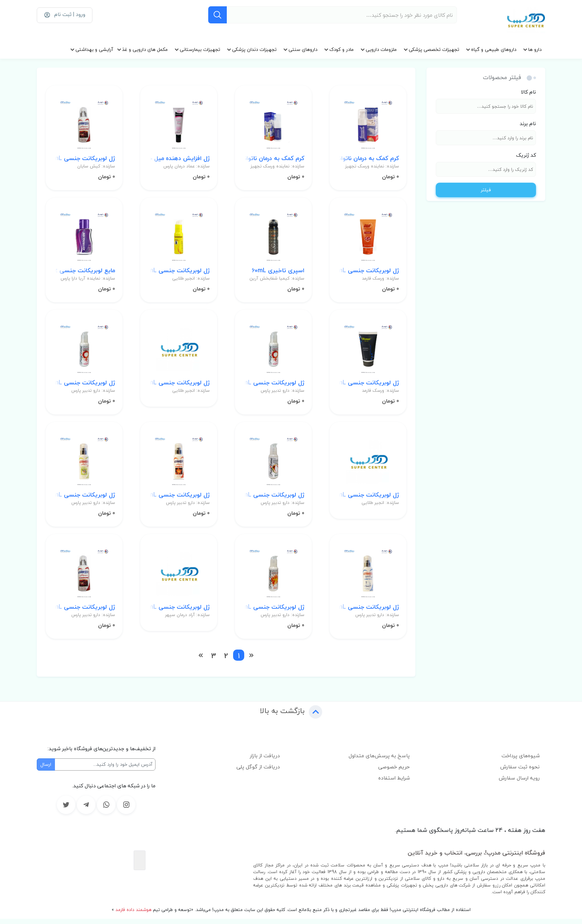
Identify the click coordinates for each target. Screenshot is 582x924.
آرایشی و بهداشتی (94, 49)
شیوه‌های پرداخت (521, 761)
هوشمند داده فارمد (133, 915)
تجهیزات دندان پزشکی (254, 49)
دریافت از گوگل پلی (258, 772)
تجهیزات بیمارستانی (200, 49)
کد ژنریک (526, 155)
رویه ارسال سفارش (519, 783)
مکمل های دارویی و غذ (145, 49)
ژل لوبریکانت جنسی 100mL (84, 160)
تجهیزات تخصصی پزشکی (434, 49)
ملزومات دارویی (381, 49)
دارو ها (535, 49)
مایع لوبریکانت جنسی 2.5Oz (84, 273)
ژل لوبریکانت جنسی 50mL (368, 273)
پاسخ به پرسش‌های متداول (379, 761)
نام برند (528, 123)
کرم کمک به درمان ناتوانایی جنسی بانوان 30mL (273, 160)
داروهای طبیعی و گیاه (494, 49)
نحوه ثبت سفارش (520, 772)
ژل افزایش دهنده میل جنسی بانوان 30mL (179, 160)
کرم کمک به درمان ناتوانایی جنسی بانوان (368, 160)
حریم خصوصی (394, 772)
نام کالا (528, 92)
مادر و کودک (341, 49)
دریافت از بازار (265, 761)
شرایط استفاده (394, 783)
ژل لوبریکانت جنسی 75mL (179, 273)
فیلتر (486, 190)
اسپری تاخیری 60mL (278, 273)
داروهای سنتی (303, 49)
